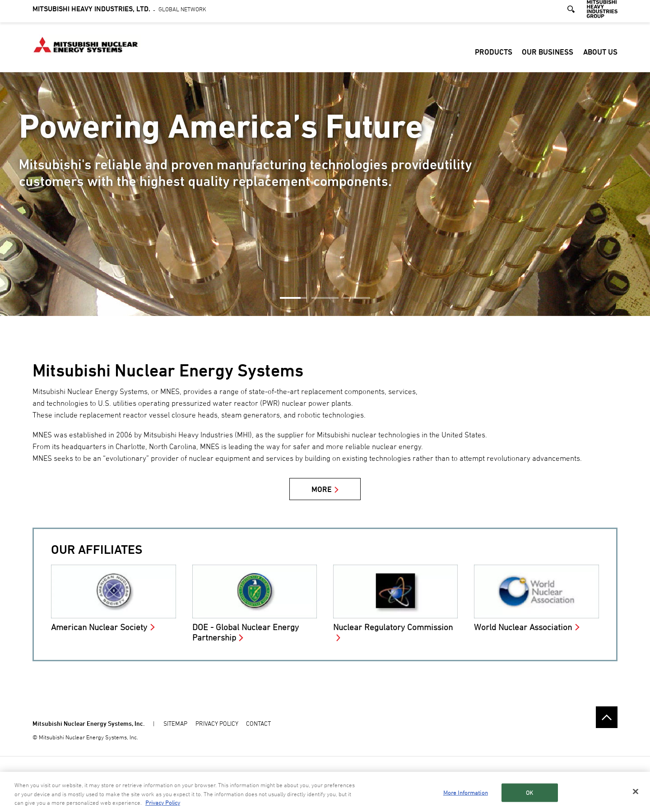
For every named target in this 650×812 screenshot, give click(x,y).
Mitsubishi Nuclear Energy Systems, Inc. (89, 723)
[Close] (636, 792)
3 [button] (357, 298)
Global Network (119, 13)
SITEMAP (175, 723)
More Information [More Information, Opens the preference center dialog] (466, 793)
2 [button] (325, 298)
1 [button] (293, 298)
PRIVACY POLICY (217, 723)
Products (494, 56)
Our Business (548, 56)
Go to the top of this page (607, 717)
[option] (325, 194)
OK (529, 793)
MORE (322, 489)
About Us (600, 56)
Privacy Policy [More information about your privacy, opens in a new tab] (163, 803)
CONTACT (258, 723)
